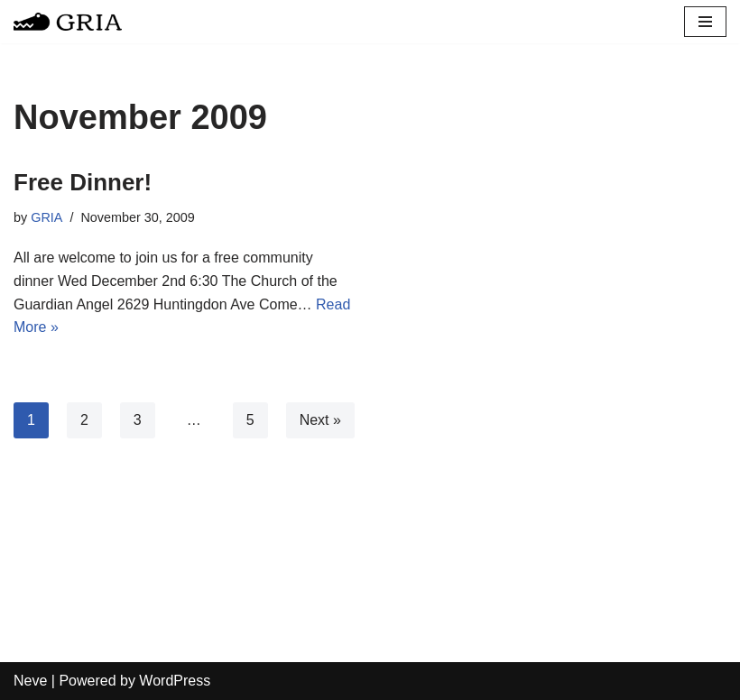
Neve (30, 681)
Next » (320, 420)
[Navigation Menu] (705, 22)
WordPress (175, 681)
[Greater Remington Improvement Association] (68, 22)
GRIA (46, 217)
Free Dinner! (83, 182)
